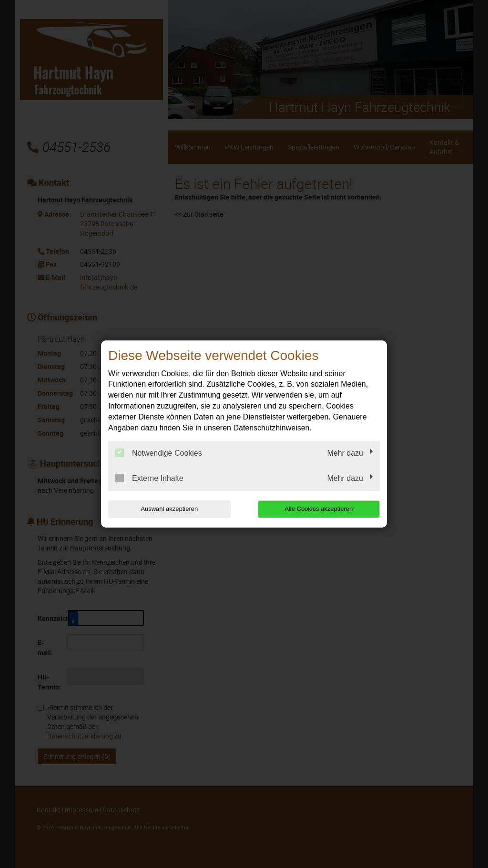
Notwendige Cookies (159, 453)
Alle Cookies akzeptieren (319, 509)
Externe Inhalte (149, 478)
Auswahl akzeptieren (169, 509)
